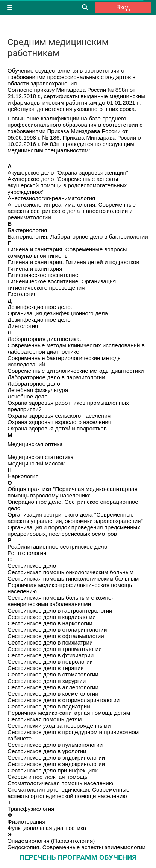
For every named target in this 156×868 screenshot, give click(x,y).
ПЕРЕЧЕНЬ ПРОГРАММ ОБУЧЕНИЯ (78, 857)
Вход (123, 7)
